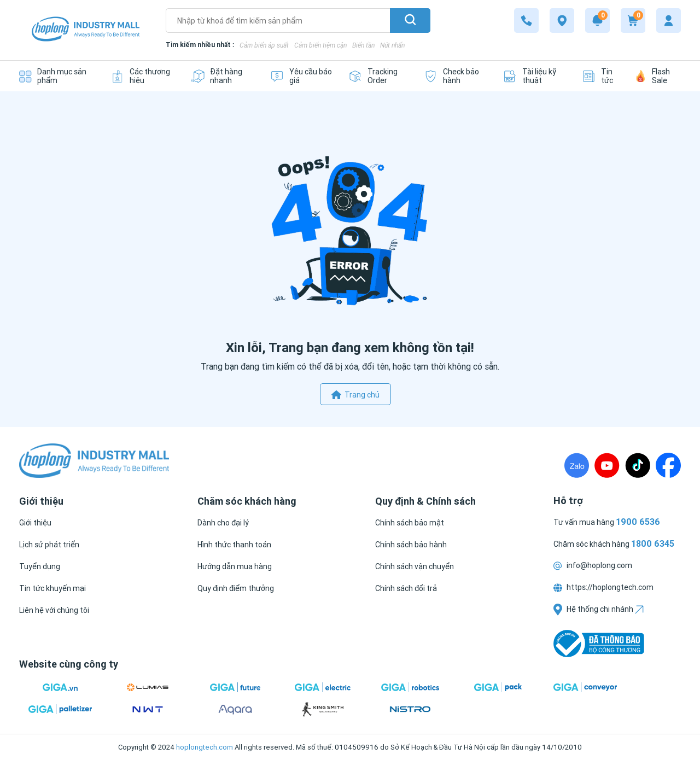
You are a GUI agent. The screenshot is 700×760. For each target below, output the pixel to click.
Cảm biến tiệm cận (320, 45)
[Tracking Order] (378, 76)
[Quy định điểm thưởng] (236, 588)
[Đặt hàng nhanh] (222, 76)
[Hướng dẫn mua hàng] (235, 566)
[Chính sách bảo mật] (410, 523)
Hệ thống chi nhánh (599, 609)
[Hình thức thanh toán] (234, 545)
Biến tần (363, 45)
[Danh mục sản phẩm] (57, 76)
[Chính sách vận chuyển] (415, 566)
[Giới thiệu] (35, 523)
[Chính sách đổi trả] (406, 588)
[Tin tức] (600, 76)
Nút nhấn (392, 45)
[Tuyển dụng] (40, 566)
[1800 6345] (526, 21)
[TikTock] (638, 465)
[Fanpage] (668, 465)
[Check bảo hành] (455, 76)
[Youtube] (607, 465)
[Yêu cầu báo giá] (301, 76)
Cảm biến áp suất (264, 45)
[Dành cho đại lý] (223, 523)
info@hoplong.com (593, 565)
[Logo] (86, 30)
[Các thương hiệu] (142, 76)
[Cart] (633, 21)
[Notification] (597, 21)
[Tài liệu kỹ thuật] (534, 76)
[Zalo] (577, 465)
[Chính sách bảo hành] (411, 545)
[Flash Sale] (658, 76)
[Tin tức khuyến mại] (52, 588)
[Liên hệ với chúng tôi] (54, 610)
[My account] (669, 21)
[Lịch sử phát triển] (49, 545)
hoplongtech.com (205, 747)
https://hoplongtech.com (603, 587)
